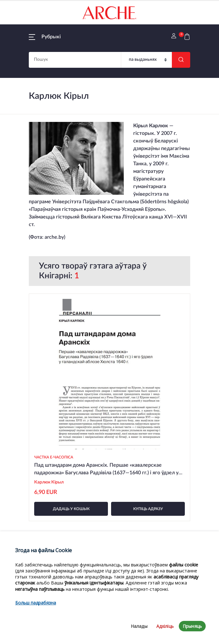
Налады (139, 626)
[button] (45, 37)
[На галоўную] (109, 13)
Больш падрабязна (36, 603)
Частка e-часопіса (54, 457)
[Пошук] (147, 60)
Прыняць (192, 626)
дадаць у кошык (71, 509)
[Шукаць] (181, 60)
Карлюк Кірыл (49, 482)
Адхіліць (165, 626)
